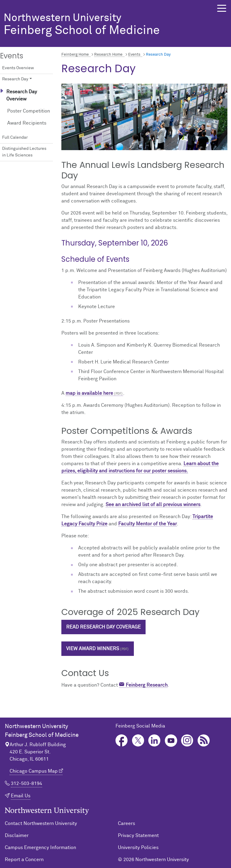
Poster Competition (29, 111)
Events (134, 55)
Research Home (108, 55)
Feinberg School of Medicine (104, 25)
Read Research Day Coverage (103, 627)
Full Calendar (15, 137)
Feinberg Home (75, 55)
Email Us (21, 796)
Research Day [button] (15, 79)
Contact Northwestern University (41, 823)
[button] (222, 8)
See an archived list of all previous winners (153, 505)
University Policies (138, 848)
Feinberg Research (147, 685)
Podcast (204, 741)
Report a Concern (24, 860)
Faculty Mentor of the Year (148, 524)
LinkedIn (154, 741)
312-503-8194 (26, 783)
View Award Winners (93, 649)
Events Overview (18, 68)
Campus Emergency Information (40, 848)
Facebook (122, 741)
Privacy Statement (138, 836)
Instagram (187, 741)
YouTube (171, 741)
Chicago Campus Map (34, 771)
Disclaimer (17, 836)
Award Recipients (27, 123)
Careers (126, 823)
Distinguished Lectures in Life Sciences (24, 152)
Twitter (138, 741)
